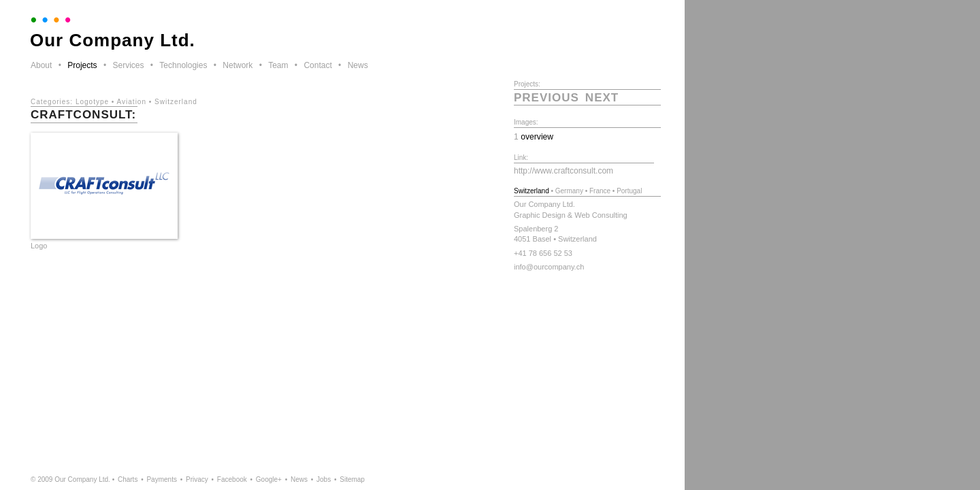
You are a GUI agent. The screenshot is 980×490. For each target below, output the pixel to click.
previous (546, 98)
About (41, 65)
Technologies (183, 65)
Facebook (232, 479)
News (358, 65)
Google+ (269, 479)
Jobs (324, 479)
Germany (569, 191)
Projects (82, 65)
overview (537, 137)
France (600, 191)
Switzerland (176, 102)
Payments (161, 479)
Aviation (132, 102)
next (602, 98)
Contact (317, 65)
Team (278, 65)
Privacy (197, 479)
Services (128, 65)
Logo (39, 246)
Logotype (92, 102)
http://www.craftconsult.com (563, 171)
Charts (128, 479)
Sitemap (352, 479)
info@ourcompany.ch (549, 267)
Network (238, 65)
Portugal (629, 191)
